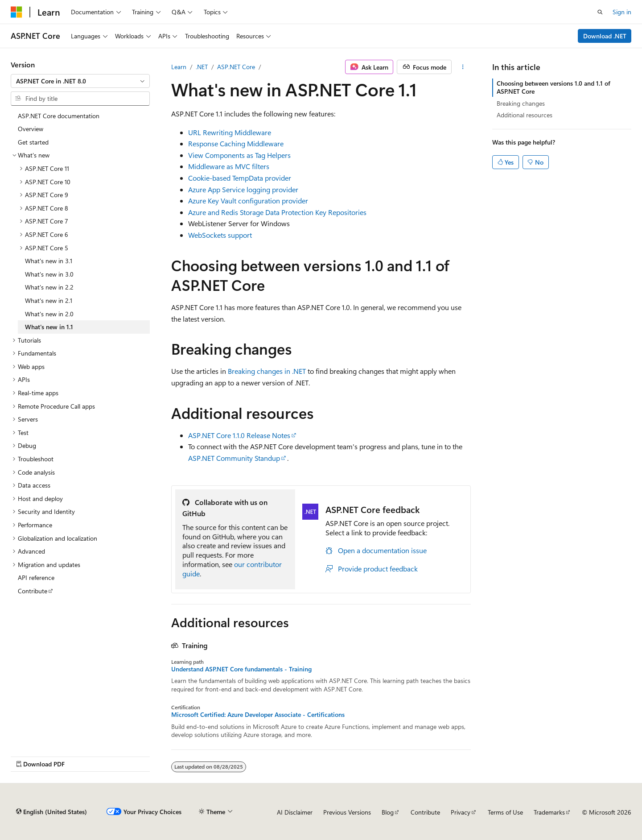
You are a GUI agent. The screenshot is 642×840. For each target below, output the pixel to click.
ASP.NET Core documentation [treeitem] (59, 116)
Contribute (425, 812)
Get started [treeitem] (33, 142)
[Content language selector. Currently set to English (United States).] (51, 812)
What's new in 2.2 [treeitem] (49, 287)
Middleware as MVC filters (229, 166)
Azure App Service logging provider (243, 189)
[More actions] (463, 67)
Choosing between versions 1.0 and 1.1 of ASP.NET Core (554, 87)
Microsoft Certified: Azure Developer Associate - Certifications (258, 715)
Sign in (622, 12)
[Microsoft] (16, 12)
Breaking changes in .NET (267, 371)
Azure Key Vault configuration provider (248, 201)
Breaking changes (521, 103)
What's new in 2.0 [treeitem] (49, 314)
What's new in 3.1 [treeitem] (49, 261)
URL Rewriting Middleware (230, 132)
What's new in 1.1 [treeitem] (49, 327)
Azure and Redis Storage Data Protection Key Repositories (277, 212)
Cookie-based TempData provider (240, 178)
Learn (179, 67)
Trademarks (549, 812)
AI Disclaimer (295, 812)
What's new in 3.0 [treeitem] (49, 274)
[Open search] (600, 12)
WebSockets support (220, 235)
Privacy (461, 812)
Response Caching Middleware (236, 143)
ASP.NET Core (236, 67)
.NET (202, 67)
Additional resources (525, 115)
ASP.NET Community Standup (234, 458)
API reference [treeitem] (36, 577)
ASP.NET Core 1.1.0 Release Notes (239, 435)
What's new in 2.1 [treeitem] (49, 300)
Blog (388, 812)
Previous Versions (347, 812)
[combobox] (80, 81)
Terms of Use (505, 812)
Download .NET (605, 36)
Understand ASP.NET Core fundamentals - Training (241, 669)
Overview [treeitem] (31, 129)
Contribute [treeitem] (33, 591)
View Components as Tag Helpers (239, 155)
